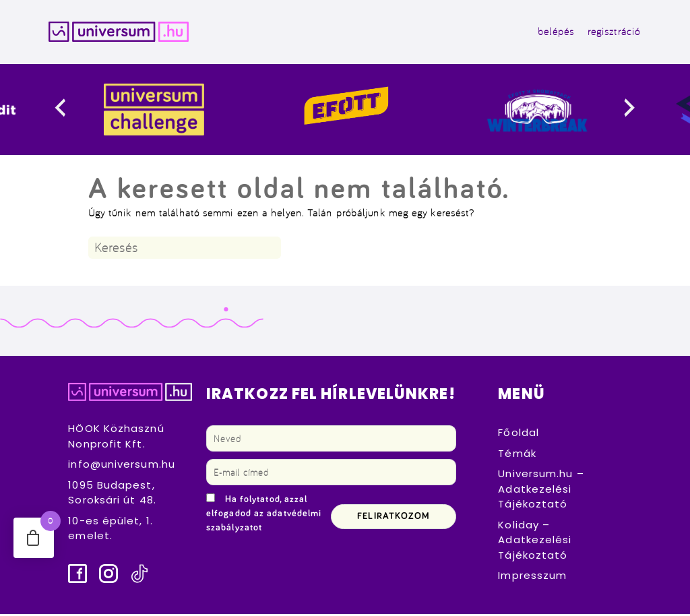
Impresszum (532, 578)
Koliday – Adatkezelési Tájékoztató (535, 542)
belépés (551, 33)
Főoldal (519, 435)
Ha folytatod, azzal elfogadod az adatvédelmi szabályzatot (264, 516)
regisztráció (609, 33)
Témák (517, 455)
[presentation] (71, 112)
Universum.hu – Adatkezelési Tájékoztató (541, 491)
